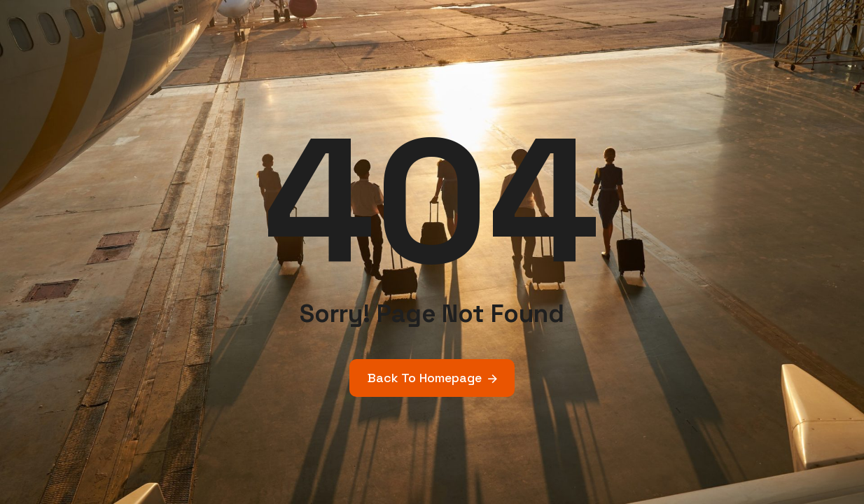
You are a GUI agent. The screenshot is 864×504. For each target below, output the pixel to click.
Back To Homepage (425, 378)
